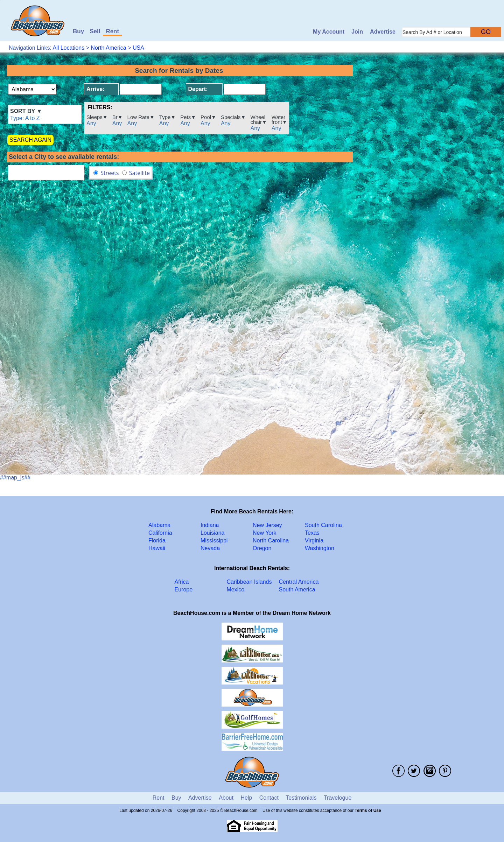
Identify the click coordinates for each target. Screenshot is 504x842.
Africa (182, 582)
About (226, 798)
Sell (95, 31)
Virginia (314, 541)
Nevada (210, 548)
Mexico (236, 590)
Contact (269, 798)
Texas (312, 533)
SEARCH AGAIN (30, 140)
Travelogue (338, 798)
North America (108, 48)
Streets (110, 173)
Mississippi (214, 541)
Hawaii (157, 548)
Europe (184, 590)
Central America (299, 582)
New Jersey (267, 525)
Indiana (210, 525)
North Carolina (271, 541)
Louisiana (213, 533)
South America (297, 590)
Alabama (159, 525)
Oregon (262, 548)
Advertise (383, 32)
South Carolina (323, 525)
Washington (320, 548)
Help (246, 798)
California (160, 533)
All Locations (68, 48)
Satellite (139, 173)
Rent (112, 31)
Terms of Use (368, 811)
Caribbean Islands (249, 582)
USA (138, 48)
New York (265, 533)
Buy (78, 31)
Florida (157, 541)
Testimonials (301, 798)
